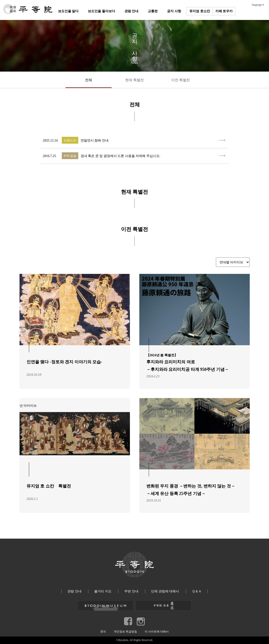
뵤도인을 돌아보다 (101, 11)
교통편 (153, 11)
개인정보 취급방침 (125, 632)
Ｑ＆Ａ (197, 591)
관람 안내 (132, 11)
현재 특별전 (134, 80)
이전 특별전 (181, 80)
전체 (89, 80)
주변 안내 (131, 591)
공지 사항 (174, 11)
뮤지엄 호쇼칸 (200, 11)
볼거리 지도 (103, 591)
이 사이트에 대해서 (157, 632)
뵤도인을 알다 (68, 11)
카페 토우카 (224, 11)
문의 (103, 632)
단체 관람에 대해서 (165, 591)
